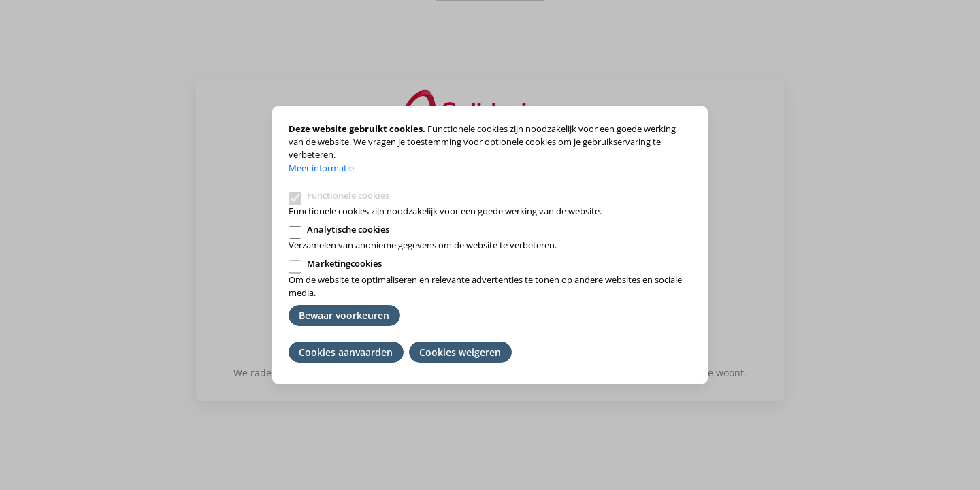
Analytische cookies (348, 229)
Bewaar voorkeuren (344, 315)
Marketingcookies (344, 263)
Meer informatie (321, 168)
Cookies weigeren (460, 352)
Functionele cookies (348, 195)
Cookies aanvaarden (346, 352)
